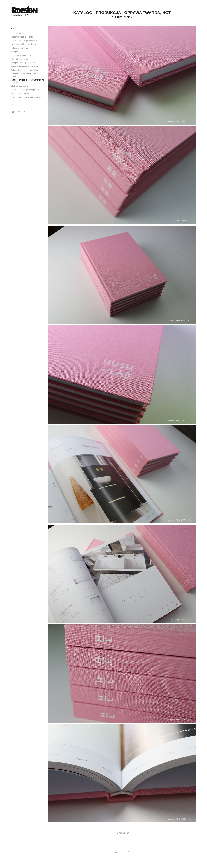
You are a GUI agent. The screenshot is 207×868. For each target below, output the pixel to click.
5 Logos (14, 52)
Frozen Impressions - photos (23, 37)
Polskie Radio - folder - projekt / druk (26, 70)
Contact (14, 105)
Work (13, 28)
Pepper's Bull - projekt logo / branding (26, 97)
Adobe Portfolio (126, 859)
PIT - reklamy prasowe (20, 59)
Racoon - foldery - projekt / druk (24, 41)
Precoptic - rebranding (20, 93)
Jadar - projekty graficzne (21, 55)
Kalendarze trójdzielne (20, 48)
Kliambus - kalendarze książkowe (25, 66)
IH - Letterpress (17, 33)
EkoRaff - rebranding (20, 86)
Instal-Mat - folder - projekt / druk (24, 44)
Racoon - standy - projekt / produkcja (26, 90)
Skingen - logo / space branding (24, 63)
